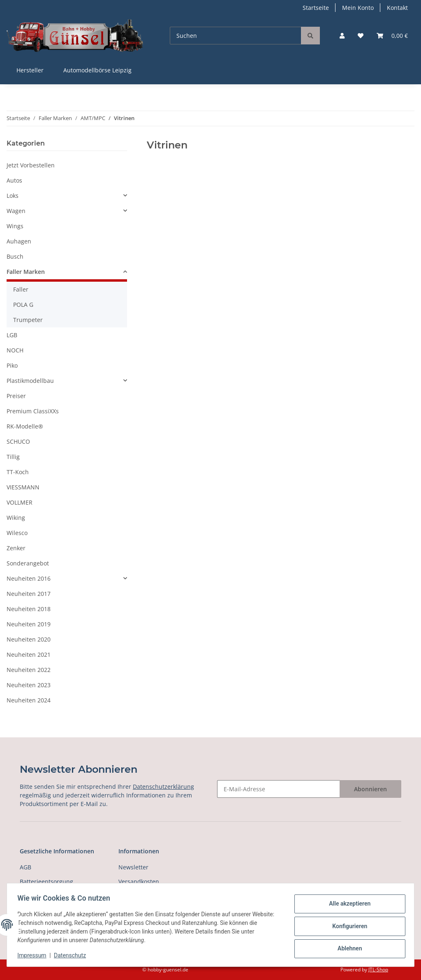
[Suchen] (236, 36)
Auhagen (19, 241)
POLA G (23, 305)
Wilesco (17, 533)
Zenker (16, 548)
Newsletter (133, 867)
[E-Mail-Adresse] (279, 789)
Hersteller (30, 70)
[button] (342, 36)
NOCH (15, 350)
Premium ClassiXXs (33, 411)
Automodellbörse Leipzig (97, 70)
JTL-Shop (378, 970)
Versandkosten (139, 882)
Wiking (16, 518)
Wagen (16, 211)
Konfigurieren (347, 926)
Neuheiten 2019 (29, 624)
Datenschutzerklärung (163, 787)
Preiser (16, 396)
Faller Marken (26, 272)
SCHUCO (18, 441)
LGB (12, 335)
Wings (15, 226)
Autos (14, 180)
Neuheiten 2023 (29, 685)
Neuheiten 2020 (29, 639)
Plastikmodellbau (30, 381)
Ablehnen (347, 948)
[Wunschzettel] (361, 36)
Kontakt (397, 8)
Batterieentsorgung (46, 882)
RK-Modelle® (25, 426)
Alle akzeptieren (347, 905)
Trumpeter (28, 320)
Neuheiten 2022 (29, 670)
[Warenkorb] (392, 36)
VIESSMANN (23, 487)
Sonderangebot (28, 563)
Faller (21, 289)
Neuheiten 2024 (29, 700)
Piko (12, 365)
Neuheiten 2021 (29, 654)
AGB (25, 867)
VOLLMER (20, 502)
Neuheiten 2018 (29, 609)
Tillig (13, 457)
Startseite (316, 8)
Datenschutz (73, 955)
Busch (15, 256)
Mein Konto (358, 8)
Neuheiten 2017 (29, 594)
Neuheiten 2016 (29, 578)
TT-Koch (18, 472)
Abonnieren (370, 789)
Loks (13, 196)
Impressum (35, 955)
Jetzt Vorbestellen (31, 165)
